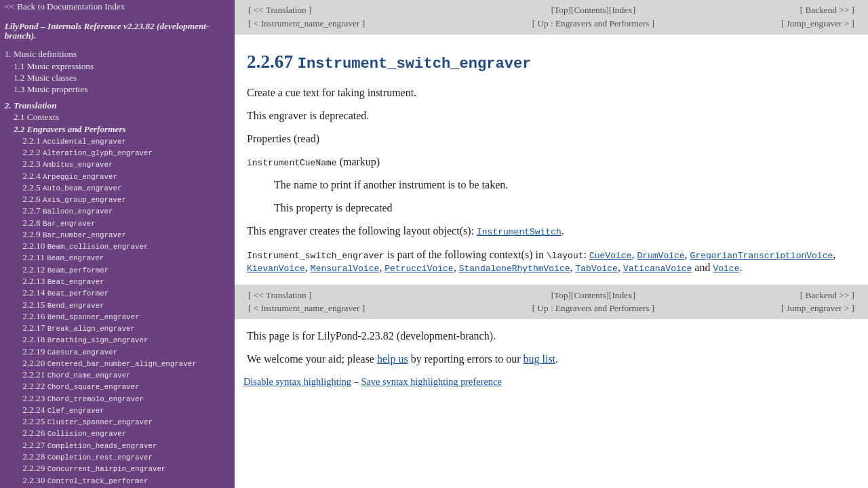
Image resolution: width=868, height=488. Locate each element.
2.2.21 (76, 374)
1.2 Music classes (45, 78)
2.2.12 (65, 269)
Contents (590, 10)
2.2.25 (87, 421)
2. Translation (31, 105)
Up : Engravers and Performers (593, 23)
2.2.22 (81, 386)
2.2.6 (74, 199)
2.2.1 (74, 141)
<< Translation (280, 10)
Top (561, 10)
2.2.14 (65, 292)
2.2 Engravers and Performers (70, 129)
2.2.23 (83, 398)
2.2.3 (67, 164)
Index (622, 10)
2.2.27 (90, 445)
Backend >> (827, 10)
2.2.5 (72, 187)
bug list (539, 357)
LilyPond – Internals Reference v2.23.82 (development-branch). (107, 31)
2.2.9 (74, 234)
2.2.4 (70, 176)
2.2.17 (79, 328)
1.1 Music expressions (54, 66)
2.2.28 (87, 456)
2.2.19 (70, 351)
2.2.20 (109, 363)
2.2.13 (63, 281)
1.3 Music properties (51, 89)
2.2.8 (59, 223)
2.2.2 (87, 152)
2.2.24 (63, 410)
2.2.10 (85, 246)
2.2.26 (74, 433)
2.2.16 (81, 316)
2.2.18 (85, 339)
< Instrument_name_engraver (306, 23)
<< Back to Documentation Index (65, 6)
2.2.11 (63, 257)
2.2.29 (94, 468)
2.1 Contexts (36, 117)
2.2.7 (67, 210)
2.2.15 (63, 305)
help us (393, 357)
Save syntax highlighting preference (431, 380)
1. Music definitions (41, 54)
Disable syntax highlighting (297, 380)
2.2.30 (85, 480)
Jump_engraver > (817, 23)
